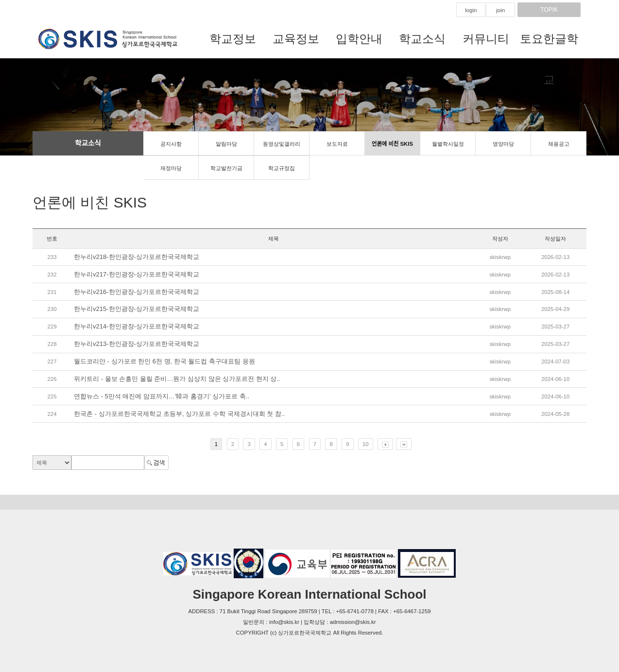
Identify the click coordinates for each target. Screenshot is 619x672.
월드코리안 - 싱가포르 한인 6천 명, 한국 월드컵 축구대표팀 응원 (164, 361)
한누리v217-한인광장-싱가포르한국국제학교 (137, 274)
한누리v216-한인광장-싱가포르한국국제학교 (137, 292)
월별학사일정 (448, 144)
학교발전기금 (226, 168)
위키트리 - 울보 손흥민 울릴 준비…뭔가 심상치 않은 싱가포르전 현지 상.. (177, 379)
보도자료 (337, 144)
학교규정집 (282, 168)
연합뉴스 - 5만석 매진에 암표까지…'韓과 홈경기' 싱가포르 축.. (162, 396)
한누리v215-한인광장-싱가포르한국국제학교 (137, 309)
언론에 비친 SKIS (392, 144)
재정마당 (171, 168)
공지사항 (171, 144)
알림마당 (226, 144)
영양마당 (503, 144)
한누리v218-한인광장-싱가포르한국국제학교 (137, 257)
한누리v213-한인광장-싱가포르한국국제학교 (137, 344)
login (471, 10)
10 (366, 444)
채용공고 (559, 144)
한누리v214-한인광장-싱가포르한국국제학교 (137, 326)
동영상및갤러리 (282, 144)
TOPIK (549, 10)
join (500, 10)
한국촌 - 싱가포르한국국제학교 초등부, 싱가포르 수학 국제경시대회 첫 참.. (179, 414)
